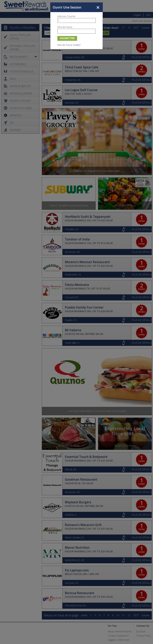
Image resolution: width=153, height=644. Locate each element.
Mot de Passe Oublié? (69, 45)
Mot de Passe (65, 27)
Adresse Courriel (66, 16)
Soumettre (67, 38)
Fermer (98, 7)
